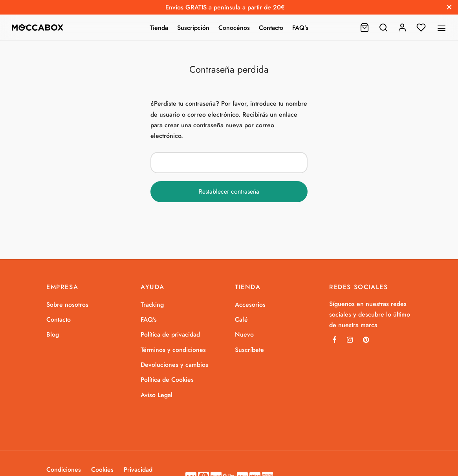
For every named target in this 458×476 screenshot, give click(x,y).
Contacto (271, 28)
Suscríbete (249, 350)
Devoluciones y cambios (174, 365)
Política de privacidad (170, 334)
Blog (53, 334)
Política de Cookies (167, 380)
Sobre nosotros (67, 305)
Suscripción (193, 28)
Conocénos (234, 28)
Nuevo (244, 334)
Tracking (152, 305)
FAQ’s (300, 28)
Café (241, 319)
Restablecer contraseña (229, 191)
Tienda (159, 28)
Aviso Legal (157, 395)
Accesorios (250, 305)
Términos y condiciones (173, 350)
